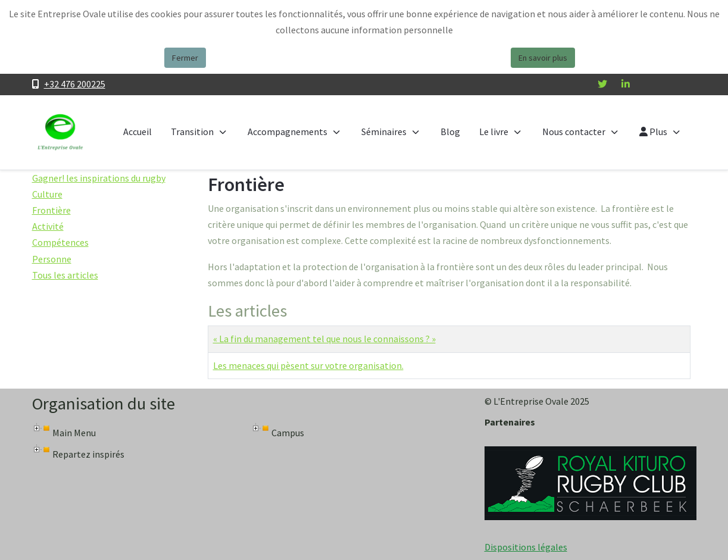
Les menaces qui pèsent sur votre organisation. (308, 365)
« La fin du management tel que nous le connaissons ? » (324, 339)
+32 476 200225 (75, 84)
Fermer (185, 58)
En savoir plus (543, 58)
